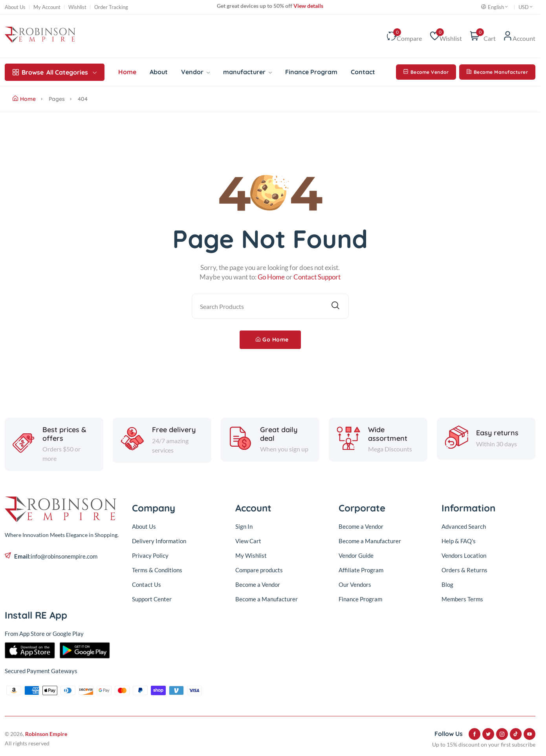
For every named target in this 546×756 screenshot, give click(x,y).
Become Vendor (426, 72)
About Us (15, 7)
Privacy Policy (150, 555)
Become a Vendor (258, 584)
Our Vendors (355, 584)
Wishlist (77, 7)
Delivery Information (159, 541)
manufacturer (247, 72)
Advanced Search (464, 526)
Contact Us (147, 584)
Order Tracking (111, 7)
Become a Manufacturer (267, 599)
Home (127, 72)
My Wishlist (251, 555)
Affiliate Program (361, 570)
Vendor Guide (356, 555)
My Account (47, 7)
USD (526, 7)
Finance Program (311, 72)
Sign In (244, 526)
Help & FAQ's (459, 541)
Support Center (152, 599)
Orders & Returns (464, 570)
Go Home (272, 340)
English (495, 7)
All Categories (55, 72)
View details (308, 6)
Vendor (195, 72)
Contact (363, 72)
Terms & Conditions (157, 570)
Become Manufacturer (497, 72)
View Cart (248, 541)
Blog (447, 584)
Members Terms (462, 599)
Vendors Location (464, 555)
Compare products (259, 570)
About (159, 72)
